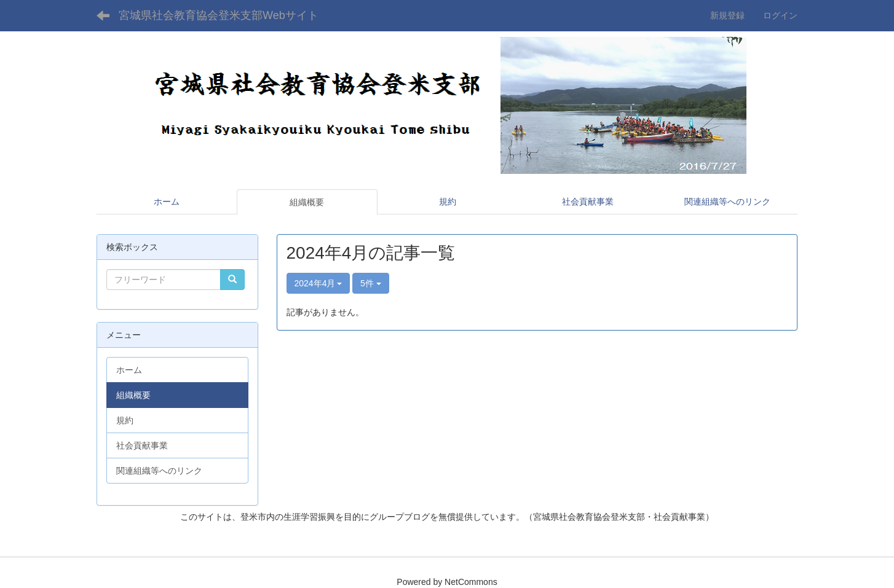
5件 (371, 283)
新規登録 (727, 15)
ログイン (780, 15)
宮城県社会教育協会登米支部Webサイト (219, 15)
